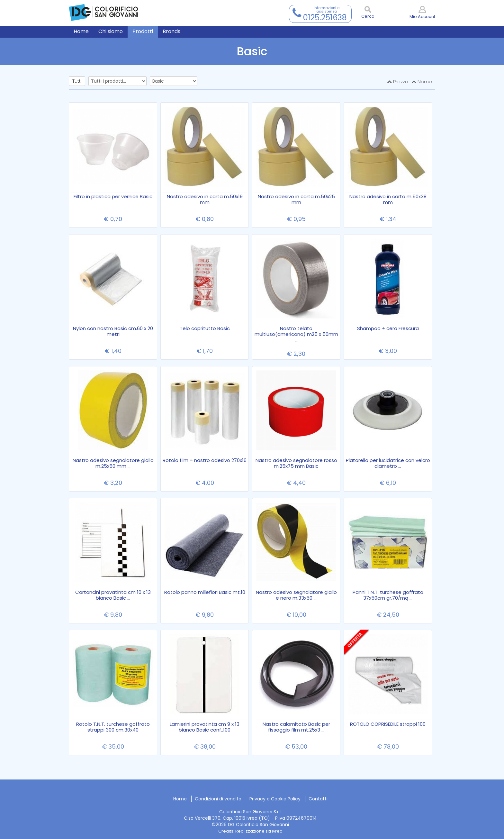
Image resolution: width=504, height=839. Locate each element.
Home (180, 799)
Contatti (318, 799)
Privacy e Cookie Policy (275, 799)
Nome (422, 82)
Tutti (77, 81)
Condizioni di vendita (218, 799)
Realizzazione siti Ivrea (259, 831)
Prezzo (398, 82)
